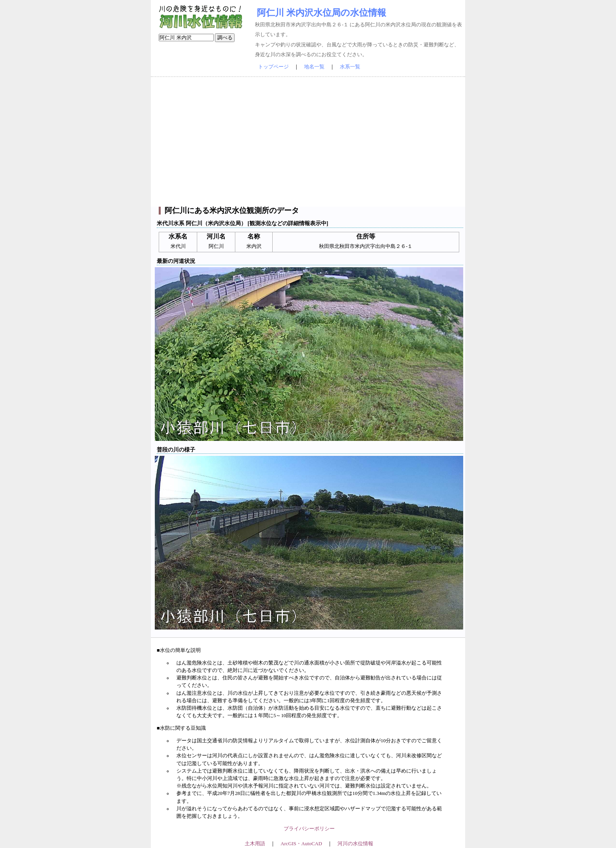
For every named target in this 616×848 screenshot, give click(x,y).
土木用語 (255, 844)
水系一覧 (350, 67)
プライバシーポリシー (309, 829)
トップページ (273, 67)
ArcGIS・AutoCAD (301, 844)
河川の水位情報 (355, 844)
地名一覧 (314, 67)
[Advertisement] (308, 142)
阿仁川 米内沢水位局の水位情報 (322, 13)
